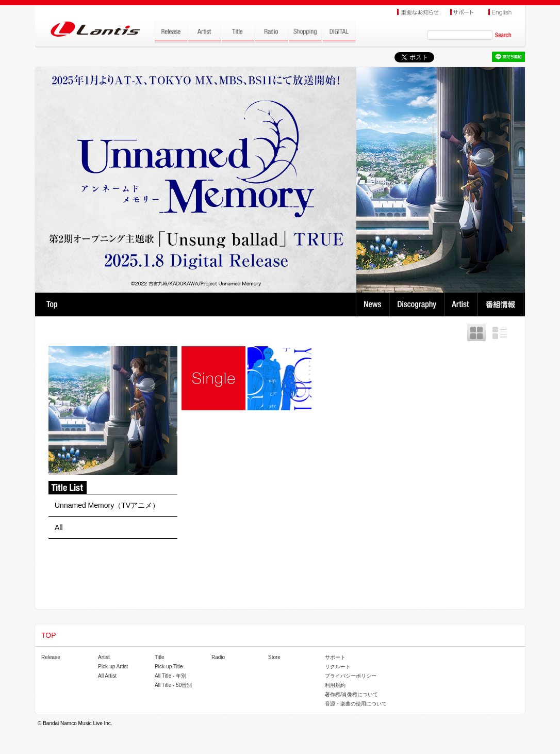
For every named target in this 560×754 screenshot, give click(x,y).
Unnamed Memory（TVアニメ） (107, 505)
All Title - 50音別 (173, 685)
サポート (335, 657)
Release (51, 657)
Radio (218, 657)
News (373, 304)
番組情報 (502, 304)
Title (160, 657)
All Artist (107, 676)
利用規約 (335, 685)
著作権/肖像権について (351, 694)
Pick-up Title (169, 667)
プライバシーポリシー (351, 676)
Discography (418, 304)
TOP (52, 304)
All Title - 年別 (170, 676)
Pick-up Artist (113, 667)
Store (274, 657)
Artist (462, 304)
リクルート (338, 667)
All (59, 527)
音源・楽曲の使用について (356, 704)
